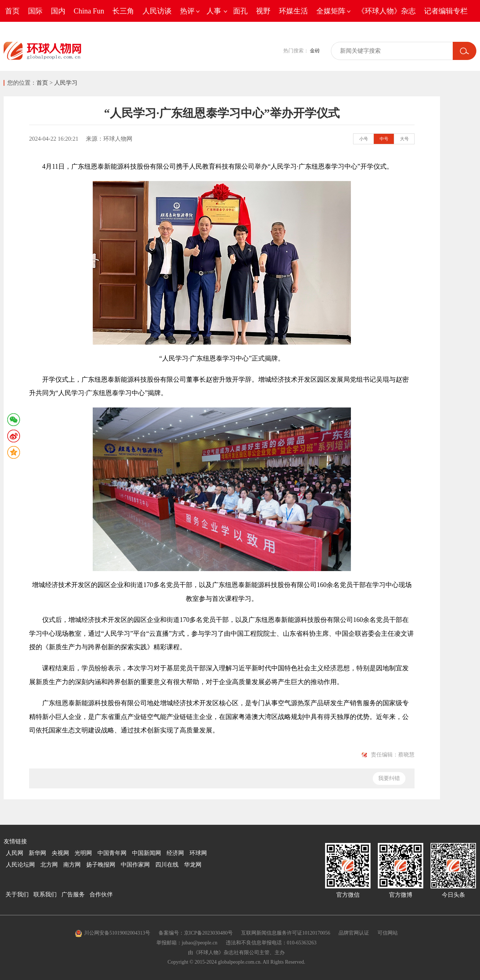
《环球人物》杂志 (387, 11)
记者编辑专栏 (446, 11)
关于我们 (17, 894)
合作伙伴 (101, 894)
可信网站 (388, 933)
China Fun (89, 11)
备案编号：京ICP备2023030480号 (196, 933)
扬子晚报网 (101, 865)
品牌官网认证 (354, 933)
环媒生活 (293, 11)
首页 (12, 11)
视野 (263, 11)
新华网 (37, 853)
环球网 (198, 853)
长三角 (123, 11)
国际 (35, 11)
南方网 (72, 865)
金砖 (315, 51)
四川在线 (167, 865)
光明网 (83, 853)
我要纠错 (389, 778)
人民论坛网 (20, 865)
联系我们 (45, 894)
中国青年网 (112, 853)
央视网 (60, 853)
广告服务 (73, 894)
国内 (58, 11)
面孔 (240, 11)
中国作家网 (135, 865)
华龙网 (193, 865)
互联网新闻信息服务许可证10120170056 (286, 933)
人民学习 (66, 83)
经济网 (175, 853)
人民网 (15, 853)
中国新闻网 (147, 853)
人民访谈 (157, 11)
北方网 (49, 865)
